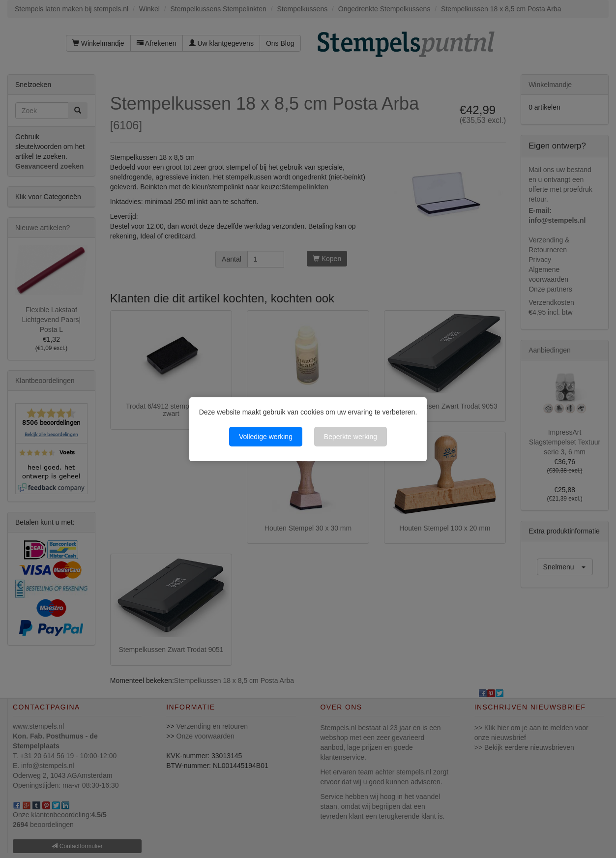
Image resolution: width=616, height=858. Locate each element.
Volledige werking (266, 437)
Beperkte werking (351, 437)
